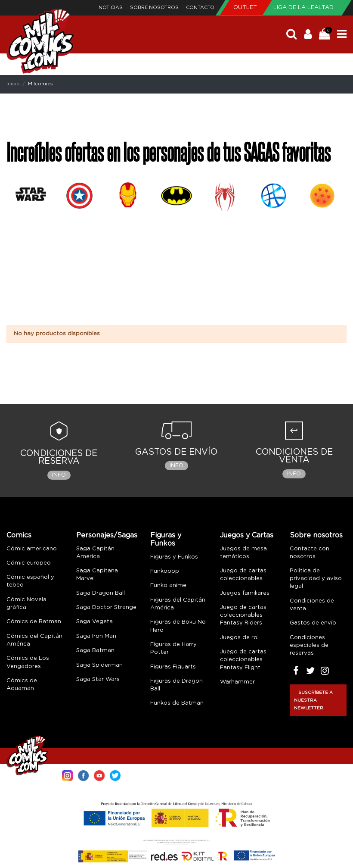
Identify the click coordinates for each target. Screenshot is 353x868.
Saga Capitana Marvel (97, 575)
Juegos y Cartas (247, 535)
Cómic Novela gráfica (26, 604)
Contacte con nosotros (310, 553)
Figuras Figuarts (173, 667)
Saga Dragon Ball (101, 593)
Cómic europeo (29, 563)
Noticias (111, 8)
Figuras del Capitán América (178, 604)
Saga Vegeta (94, 622)
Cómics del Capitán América (34, 640)
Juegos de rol (239, 638)
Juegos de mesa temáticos (243, 553)
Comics (19, 535)
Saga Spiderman (99, 665)
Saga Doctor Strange (106, 607)
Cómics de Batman (34, 622)
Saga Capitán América (95, 553)
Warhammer (237, 682)
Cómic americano (32, 549)
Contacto (200, 8)
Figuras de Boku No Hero (178, 626)
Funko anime (168, 585)
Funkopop (165, 571)
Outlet (246, 8)
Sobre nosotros (155, 8)
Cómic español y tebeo (30, 581)
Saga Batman (95, 651)
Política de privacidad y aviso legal (316, 579)
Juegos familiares (245, 593)
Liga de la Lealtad (303, 8)
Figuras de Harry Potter (173, 648)
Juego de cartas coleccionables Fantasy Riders (243, 615)
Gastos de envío (313, 623)
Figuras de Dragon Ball (176, 685)
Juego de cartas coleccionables (243, 575)
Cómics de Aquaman (22, 685)
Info (59, 475)
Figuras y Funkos (166, 539)
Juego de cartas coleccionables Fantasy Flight (243, 660)
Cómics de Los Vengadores (28, 662)
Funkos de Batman (177, 703)
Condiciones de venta (312, 605)
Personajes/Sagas (107, 535)
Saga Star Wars (98, 679)
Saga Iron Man (96, 636)
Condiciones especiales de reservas (309, 645)
